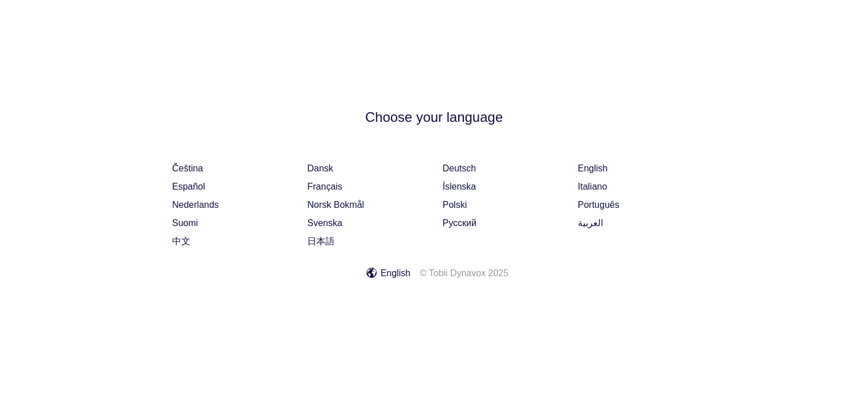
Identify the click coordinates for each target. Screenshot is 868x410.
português (599, 205)
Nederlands (195, 205)
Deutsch (460, 168)
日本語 (321, 241)
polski (455, 205)
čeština (188, 168)
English (593, 168)
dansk (320, 168)
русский (460, 223)
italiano (593, 186)
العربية (590, 223)
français (325, 186)
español (189, 186)
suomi (185, 223)
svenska (325, 223)
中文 (181, 241)
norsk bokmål (336, 205)
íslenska (460, 186)
